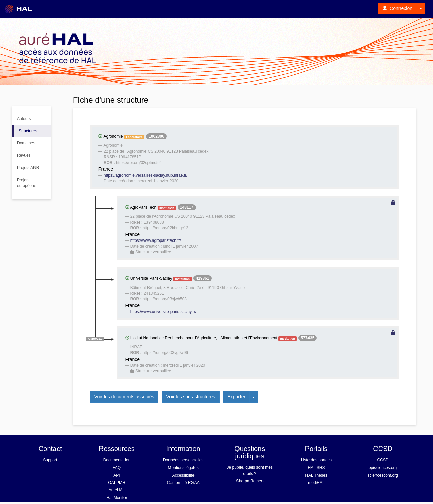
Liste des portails (316, 460)
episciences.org (383, 468)
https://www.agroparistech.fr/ (156, 240)
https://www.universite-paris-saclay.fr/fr (165, 312)
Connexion (397, 8)
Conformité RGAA (183, 483)
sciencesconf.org (383, 475)
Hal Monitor (117, 498)
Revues (24, 155)
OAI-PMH (117, 483)
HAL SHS (316, 468)
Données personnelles (183, 460)
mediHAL (316, 483)
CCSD (383, 460)
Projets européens (27, 183)
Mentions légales (183, 468)
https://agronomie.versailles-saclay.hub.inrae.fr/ (145, 175)
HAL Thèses (316, 475)
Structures (28, 131)
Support (50, 460)
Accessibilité (183, 475)
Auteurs (24, 119)
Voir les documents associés (124, 397)
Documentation (117, 460)
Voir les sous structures (191, 397)
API (117, 475)
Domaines (26, 143)
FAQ (117, 468)
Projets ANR (28, 168)
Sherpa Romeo (250, 481)
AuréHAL (117, 490)
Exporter (236, 397)
